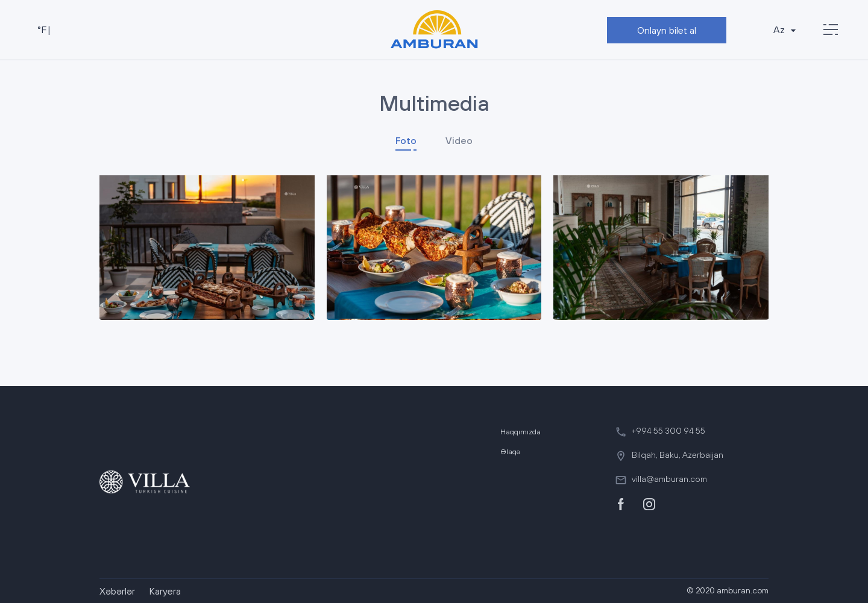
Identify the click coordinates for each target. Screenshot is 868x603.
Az (786, 30)
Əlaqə (510, 452)
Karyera (165, 591)
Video (459, 140)
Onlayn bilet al (667, 30)
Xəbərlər (117, 591)
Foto (406, 140)
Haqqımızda (520, 432)
